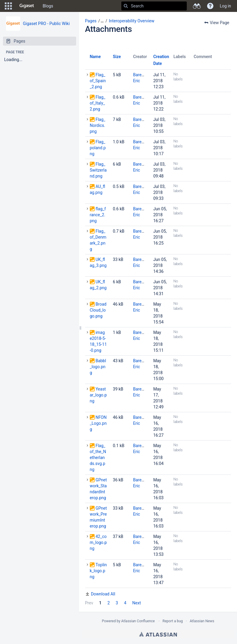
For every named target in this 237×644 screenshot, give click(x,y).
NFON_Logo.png (98, 423)
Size (117, 57)
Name (95, 57)
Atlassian (158, 634)
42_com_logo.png (98, 542)
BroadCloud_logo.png (98, 310)
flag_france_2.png (98, 215)
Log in (225, 6)
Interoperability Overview (132, 21)
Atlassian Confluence (138, 621)
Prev (89, 603)
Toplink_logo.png (98, 571)
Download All (103, 594)
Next (137, 603)
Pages (91, 21)
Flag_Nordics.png (98, 125)
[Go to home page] (27, 6)
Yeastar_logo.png (98, 395)
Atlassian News (202, 621)
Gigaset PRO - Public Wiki (46, 24)
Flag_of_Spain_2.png (98, 81)
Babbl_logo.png (98, 367)
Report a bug (173, 621)
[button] (8, 6)
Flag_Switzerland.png (98, 170)
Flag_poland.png (98, 148)
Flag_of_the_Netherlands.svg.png (98, 458)
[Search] (126, 6)
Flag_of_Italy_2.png (98, 103)
